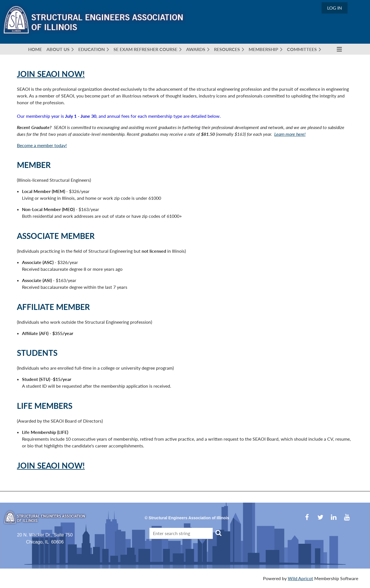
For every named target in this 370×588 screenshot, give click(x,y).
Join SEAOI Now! (51, 74)
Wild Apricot (300, 578)
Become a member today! (42, 145)
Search (218, 533)
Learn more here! (290, 134)
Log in (335, 8)
